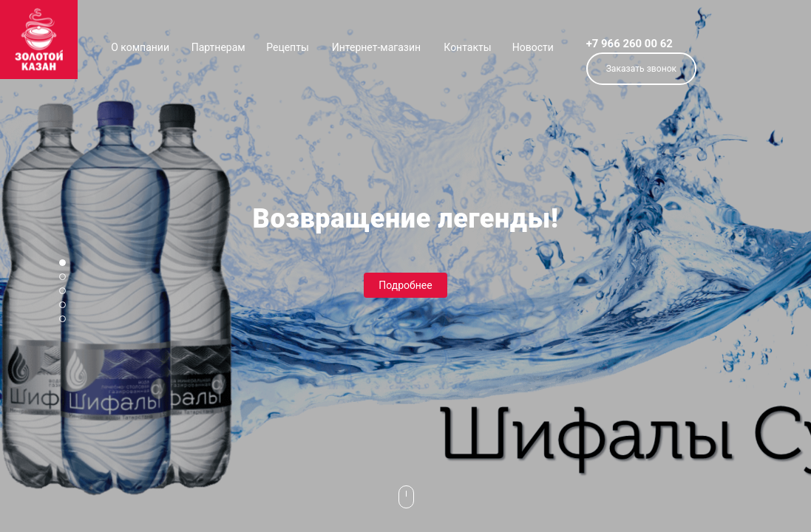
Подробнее (405, 285)
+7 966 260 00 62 (630, 44)
